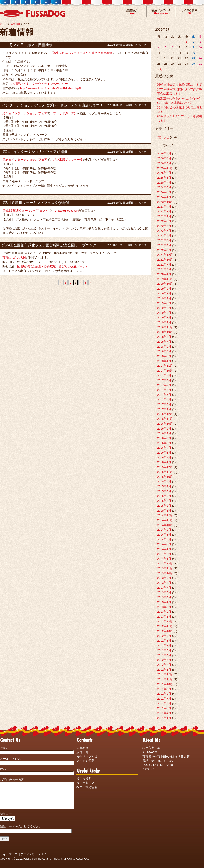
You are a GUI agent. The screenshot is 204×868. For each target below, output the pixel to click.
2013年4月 (164, 602)
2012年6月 (164, 650)
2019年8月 (164, 293)
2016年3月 (164, 453)
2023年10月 (165, 202)
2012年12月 (165, 621)
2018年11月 (165, 327)
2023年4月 (164, 207)
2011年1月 (164, 718)
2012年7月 (164, 645)
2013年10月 (165, 573)
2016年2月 (164, 457)
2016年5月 (164, 443)
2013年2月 (164, 612)
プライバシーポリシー (36, 859)
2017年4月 (164, 399)
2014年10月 (165, 525)
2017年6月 (164, 390)
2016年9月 (164, 429)
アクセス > (148, 769)
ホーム (4, 24)
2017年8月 (164, 380)
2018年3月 (164, 356)
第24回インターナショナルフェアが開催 (35, 152)
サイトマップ (9, 859)
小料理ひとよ (20, 84)
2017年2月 (164, 409)
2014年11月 (165, 520)
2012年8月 (164, 641)
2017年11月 (165, 366)
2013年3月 (164, 607)
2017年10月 (165, 371)
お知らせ (141, 45)
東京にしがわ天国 (14, 258)
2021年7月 (164, 265)
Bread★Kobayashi (67, 211)
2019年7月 (164, 298)
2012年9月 (164, 636)
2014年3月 (164, 554)
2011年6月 (164, 703)
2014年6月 (164, 539)
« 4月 (161, 69)
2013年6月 (164, 592)
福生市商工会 (85, 783)
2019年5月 (164, 308)
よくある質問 (85, 761)
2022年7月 (164, 226)
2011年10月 (165, 684)
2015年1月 (164, 511)
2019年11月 (165, 279)
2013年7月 (164, 588)
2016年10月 (165, 424)
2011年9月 (164, 689)
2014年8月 (164, 535)
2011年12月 (165, 674)
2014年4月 (164, 549)
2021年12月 (165, 255)
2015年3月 (164, 506)
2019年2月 (164, 322)
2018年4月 (164, 351)
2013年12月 (165, 563)
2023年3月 (164, 211)
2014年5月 (164, 544)
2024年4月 (164, 197)
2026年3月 (164, 163)
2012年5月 (164, 655)
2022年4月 (164, 240)
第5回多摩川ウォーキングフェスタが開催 (36, 203)
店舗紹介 (82, 748)
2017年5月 (164, 395)
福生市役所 (84, 779)
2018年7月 (164, 342)
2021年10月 (165, 260)
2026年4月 (164, 158)
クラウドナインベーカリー (50, 84)
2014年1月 (164, 559)
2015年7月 (164, 486)
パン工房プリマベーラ (68, 160)
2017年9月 (164, 375)
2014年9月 (164, 530)
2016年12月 (165, 414)
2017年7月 (164, 385)
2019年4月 (164, 313)
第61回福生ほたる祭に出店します (180, 84)
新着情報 (16, 24)
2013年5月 (164, 597)
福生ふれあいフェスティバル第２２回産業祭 (83, 53)
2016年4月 (164, 448)
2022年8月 (164, 221)
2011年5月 (164, 708)
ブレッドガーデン (65, 113)
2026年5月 (164, 153)
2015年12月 (165, 467)
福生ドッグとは (87, 757)
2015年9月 (164, 481)
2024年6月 (164, 187)
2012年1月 (164, 670)
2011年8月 (164, 694)
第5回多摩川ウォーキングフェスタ (25, 211)
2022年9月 (164, 216)
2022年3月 (164, 245)
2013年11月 (165, 568)
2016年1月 (164, 462)
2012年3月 (164, 665)
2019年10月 (165, 284)
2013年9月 (164, 578)
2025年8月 (164, 173)
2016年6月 (164, 438)
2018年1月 (164, 361)
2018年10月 (165, 332)
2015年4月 (164, 501)
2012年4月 (164, 660)
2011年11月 (165, 679)
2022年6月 (164, 231)
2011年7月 (164, 699)
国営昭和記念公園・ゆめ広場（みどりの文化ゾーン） (53, 266)
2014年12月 (165, 515)
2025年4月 (164, 183)
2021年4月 (164, 269)
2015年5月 (164, 496)
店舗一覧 (82, 752)
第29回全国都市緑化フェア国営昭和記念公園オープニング (49, 245)
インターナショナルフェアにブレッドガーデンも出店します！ (53, 105)
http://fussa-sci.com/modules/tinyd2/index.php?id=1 (53, 88)
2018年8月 (164, 337)
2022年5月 (164, 235)
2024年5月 (164, 192)
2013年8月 (164, 583)
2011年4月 (164, 713)
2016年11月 (165, 419)
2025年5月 (164, 178)
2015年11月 (165, 472)
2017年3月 (164, 404)
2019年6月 (164, 303)
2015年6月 (164, 491)
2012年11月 (165, 626)
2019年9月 (164, 289)
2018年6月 (164, 347)
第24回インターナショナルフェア (25, 113)
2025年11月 (165, 168)
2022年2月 (164, 250)
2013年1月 (164, 617)
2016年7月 (164, 433)
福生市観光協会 (87, 787)
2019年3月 (164, 317)
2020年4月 (164, 274)
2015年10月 (165, 477)
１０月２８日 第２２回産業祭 (27, 45)
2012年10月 (165, 631)
